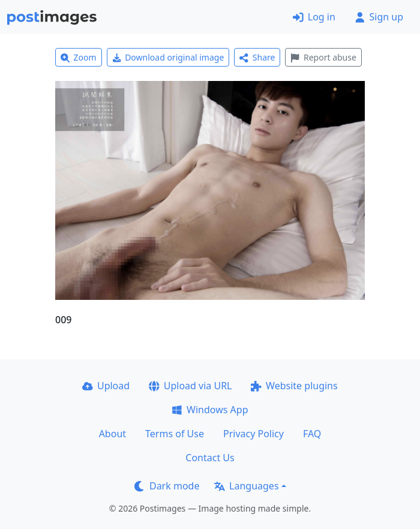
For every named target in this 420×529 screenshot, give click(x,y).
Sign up (379, 17)
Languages (246, 486)
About (112, 434)
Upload (106, 386)
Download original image (168, 57)
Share (257, 57)
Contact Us (210, 458)
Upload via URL (190, 386)
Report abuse (323, 57)
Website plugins (294, 386)
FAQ (312, 434)
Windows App (210, 410)
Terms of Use (175, 434)
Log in (314, 17)
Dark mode (167, 486)
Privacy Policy (253, 434)
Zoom (79, 57)
